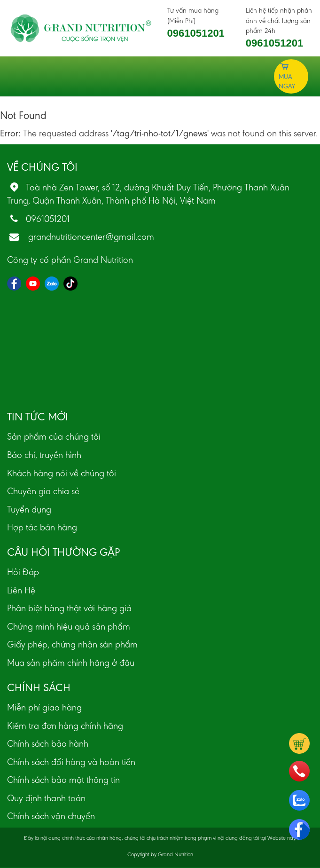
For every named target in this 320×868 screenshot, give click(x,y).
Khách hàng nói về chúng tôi (62, 473)
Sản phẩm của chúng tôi (54, 436)
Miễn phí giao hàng (44, 707)
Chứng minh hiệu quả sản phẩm (69, 626)
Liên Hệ (21, 590)
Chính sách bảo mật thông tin (63, 780)
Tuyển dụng (29, 509)
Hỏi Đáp (23, 572)
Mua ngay (287, 76)
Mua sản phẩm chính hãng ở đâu (71, 663)
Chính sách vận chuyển (51, 816)
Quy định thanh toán (46, 798)
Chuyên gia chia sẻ (43, 491)
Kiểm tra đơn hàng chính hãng (65, 726)
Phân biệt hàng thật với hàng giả (69, 608)
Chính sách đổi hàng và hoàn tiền (71, 762)
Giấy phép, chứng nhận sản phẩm (72, 644)
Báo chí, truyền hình (44, 455)
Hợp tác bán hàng (42, 527)
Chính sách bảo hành (48, 743)
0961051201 (196, 33)
